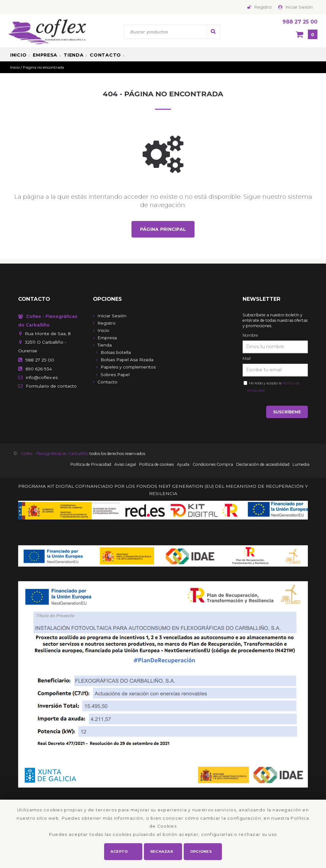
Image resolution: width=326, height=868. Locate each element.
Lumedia (301, 465)
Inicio (18, 55)
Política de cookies (156, 465)
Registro (263, 7)
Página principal (163, 229)
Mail (247, 359)
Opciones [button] (201, 851)
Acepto (119, 851)
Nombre (250, 336)
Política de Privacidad (91, 465)
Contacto (105, 55)
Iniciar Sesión (299, 7)
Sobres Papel (115, 375)
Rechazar (162, 851)
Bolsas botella (116, 353)
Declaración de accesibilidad (263, 465)
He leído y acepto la (273, 387)
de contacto (51, 386)
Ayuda (183, 465)
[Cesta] (307, 35)
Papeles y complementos (128, 367)
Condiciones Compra (213, 465)
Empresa (45, 55)
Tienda (74, 55)
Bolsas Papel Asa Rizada (127, 360)
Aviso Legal (125, 465)
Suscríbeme (287, 413)
